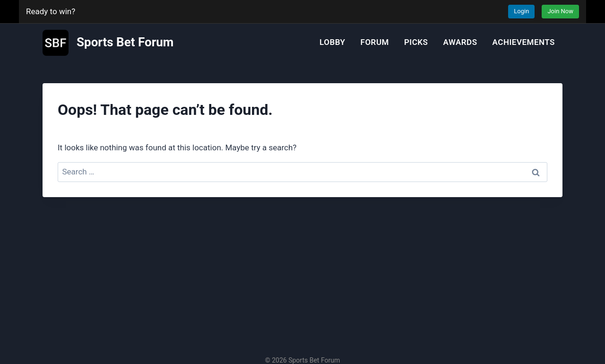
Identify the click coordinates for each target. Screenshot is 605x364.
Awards (460, 42)
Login (521, 11)
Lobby (332, 42)
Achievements (524, 42)
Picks (416, 42)
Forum (375, 42)
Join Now (560, 11)
